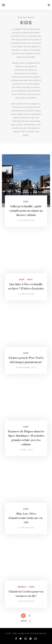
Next (24, 621)
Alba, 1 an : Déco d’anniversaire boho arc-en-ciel (26, 518)
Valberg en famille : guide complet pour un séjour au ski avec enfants (26, 211)
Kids (26, 202)
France (22, 587)
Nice (30, 279)
